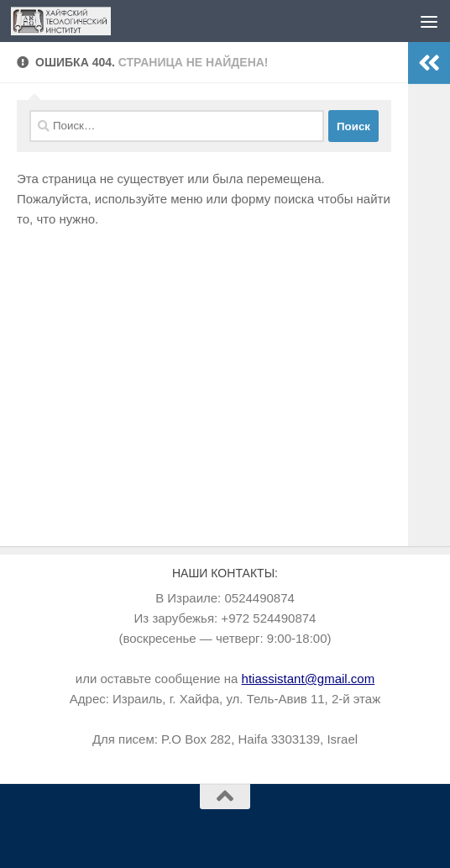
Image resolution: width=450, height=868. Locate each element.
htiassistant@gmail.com (309, 679)
